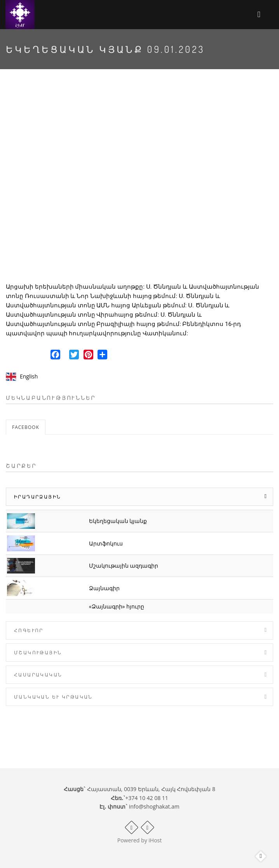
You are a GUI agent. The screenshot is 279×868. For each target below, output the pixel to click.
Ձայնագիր (104, 588)
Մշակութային (38, 653)
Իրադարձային (37, 497)
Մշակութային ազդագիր (124, 566)
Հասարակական (38, 675)
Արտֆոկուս (106, 543)
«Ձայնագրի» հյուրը (117, 606)
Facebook (26, 427)
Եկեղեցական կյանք (118, 521)
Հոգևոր (29, 630)
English (29, 376)
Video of (139, 182)
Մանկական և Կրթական (53, 697)
